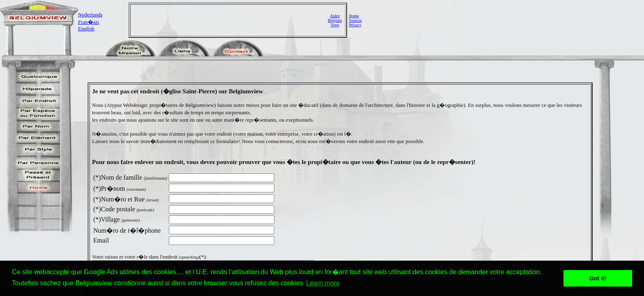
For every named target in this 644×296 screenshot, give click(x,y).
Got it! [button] (598, 278)
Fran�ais (89, 22)
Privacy (355, 25)
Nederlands (90, 15)
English (86, 29)
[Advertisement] (230, 20)
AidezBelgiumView (335, 20)
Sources (355, 20)
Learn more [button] (323, 283)
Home (354, 16)
